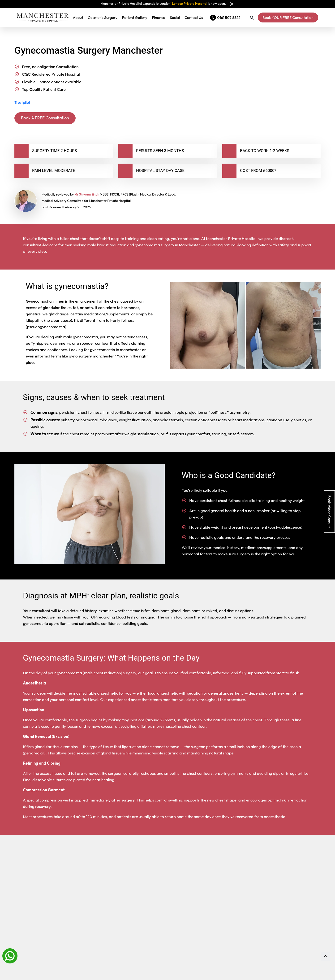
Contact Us (194, 17)
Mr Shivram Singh (87, 195)
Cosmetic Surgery (103, 17)
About (78, 17)
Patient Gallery (135, 17)
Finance (159, 17)
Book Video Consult (329, 512)
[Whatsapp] (10, 955)
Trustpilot (22, 102)
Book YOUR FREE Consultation (288, 17)
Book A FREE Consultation (48, 118)
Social (175, 17)
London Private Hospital (190, 4)
